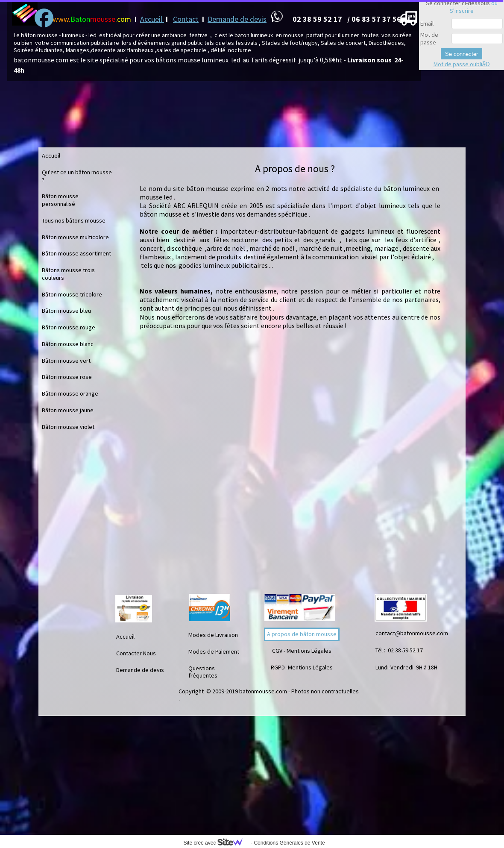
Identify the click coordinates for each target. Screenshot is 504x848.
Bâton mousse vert (66, 361)
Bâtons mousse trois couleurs (68, 274)
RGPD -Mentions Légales (302, 667)
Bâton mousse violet (68, 427)
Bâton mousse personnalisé (60, 200)
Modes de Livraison (213, 635)
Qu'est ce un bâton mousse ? (77, 176)
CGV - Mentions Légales (302, 651)
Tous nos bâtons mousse (74, 220)
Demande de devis (237, 19)
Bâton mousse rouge (69, 327)
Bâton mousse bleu (66, 311)
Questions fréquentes (203, 672)
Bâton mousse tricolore (72, 294)
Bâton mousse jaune (68, 410)
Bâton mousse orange (70, 393)
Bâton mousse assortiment (76, 253)
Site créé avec (216, 843)
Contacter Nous (136, 653)
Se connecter (462, 54)
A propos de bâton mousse (302, 634)
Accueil (152, 19)
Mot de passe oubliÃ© (462, 64)
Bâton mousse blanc (68, 344)
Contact (186, 19)
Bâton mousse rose (67, 377)
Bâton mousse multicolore (75, 237)
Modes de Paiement (214, 651)
